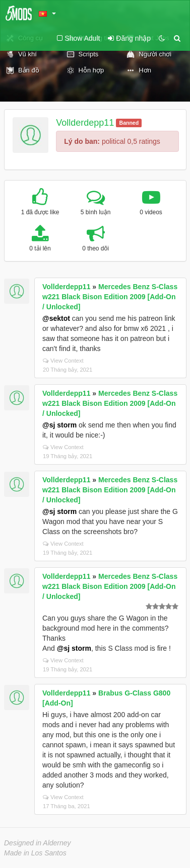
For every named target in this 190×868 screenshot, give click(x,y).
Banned (129, 123)
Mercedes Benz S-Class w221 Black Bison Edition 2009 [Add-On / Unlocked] (110, 297)
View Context (63, 361)
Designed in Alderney (38, 843)
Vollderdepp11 (85, 123)
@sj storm (59, 425)
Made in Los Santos (35, 853)
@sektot (56, 318)
